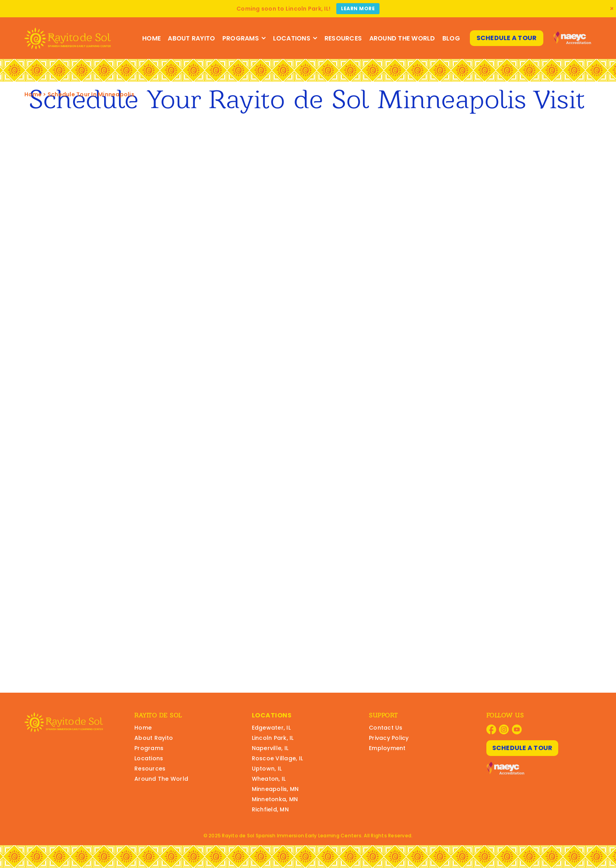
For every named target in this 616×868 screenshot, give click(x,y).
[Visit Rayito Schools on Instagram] (504, 729)
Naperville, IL (270, 748)
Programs (244, 38)
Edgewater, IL (271, 728)
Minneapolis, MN (275, 789)
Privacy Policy (389, 738)
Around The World (402, 38)
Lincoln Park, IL (273, 738)
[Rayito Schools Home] (68, 38)
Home (151, 38)
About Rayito (191, 38)
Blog (451, 38)
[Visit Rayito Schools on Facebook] (491, 729)
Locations (295, 38)
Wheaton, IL (269, 779)
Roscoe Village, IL (278, 758)
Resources (343, 38)
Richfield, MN (270, 809)
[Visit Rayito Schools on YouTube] (517, 729)
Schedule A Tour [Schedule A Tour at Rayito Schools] (507, 38)
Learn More (358, 8)
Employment (387, 748)
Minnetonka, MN (275, 799)
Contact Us (386, 728)
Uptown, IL (267, 769)
